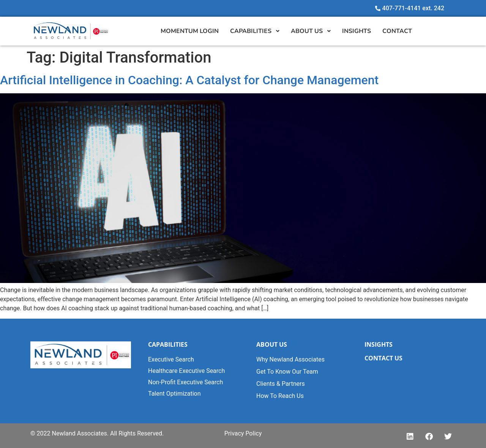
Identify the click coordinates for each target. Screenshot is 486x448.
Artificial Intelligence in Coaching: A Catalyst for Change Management (189, 80)
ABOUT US (272, 344)
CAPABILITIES (168, 344)
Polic (251, 433)
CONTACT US (383, 358)
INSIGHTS (379, 344)
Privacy (234, 433)
